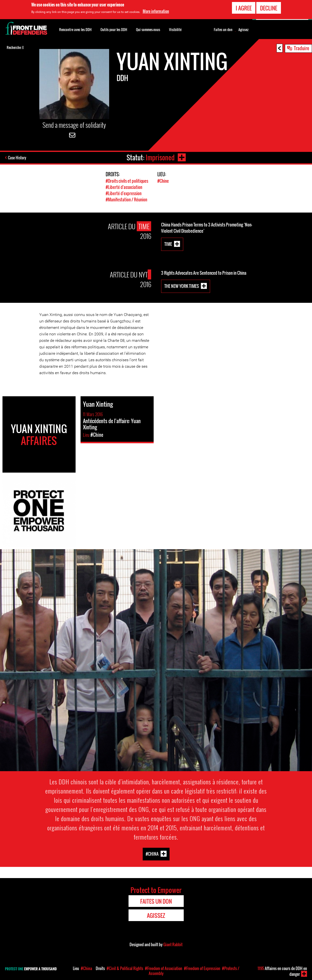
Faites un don (223, 30)
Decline (269, 8)
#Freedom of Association (164, 968)
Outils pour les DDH (114, 29)
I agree (244, 8)
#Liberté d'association (124, 187)
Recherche (15, 47)
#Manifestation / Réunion (126, 200)
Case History (17, 158)
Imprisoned (160, 157)
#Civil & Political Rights (125, 968)
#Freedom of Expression (202, 968)
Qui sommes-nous (148, 29)
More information (156, 11)
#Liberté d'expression (124, 193)
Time (168, 244)
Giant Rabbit (173, 944)
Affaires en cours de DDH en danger (282, 971)
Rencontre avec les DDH (75, 29)
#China (152, 854)
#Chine (163, 181)
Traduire (302, 48)
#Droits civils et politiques (127, 181)
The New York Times (182, 286)
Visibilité (175, 29)
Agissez (244, 30)
